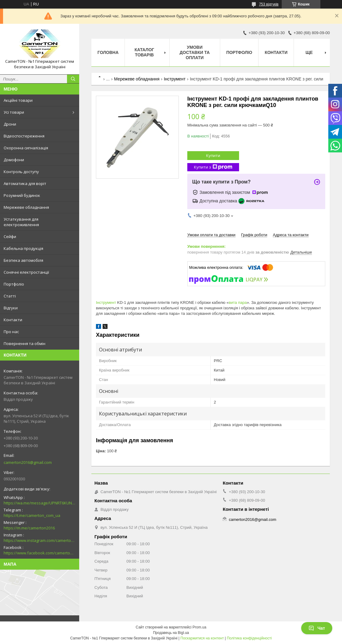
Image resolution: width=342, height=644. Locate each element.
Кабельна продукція (23, 248)
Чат (317, 628)
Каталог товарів (145, 52)
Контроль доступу (21, 172)
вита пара (238, 302)
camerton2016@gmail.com (28, 462)
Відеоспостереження (24, 136)
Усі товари (14, 112)
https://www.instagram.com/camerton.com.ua (40, 540)
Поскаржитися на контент (202, 638)
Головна (108, 52)
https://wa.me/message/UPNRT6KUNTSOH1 (40, 503)
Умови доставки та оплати (195, 52)
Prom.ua (199, 627)
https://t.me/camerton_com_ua (32, 515)
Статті (10, 296)
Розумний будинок (22, 195)
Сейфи (10, 237)
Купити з (213, 167)
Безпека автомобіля (23, 260)
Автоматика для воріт (25, 183)
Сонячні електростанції (26, 272)
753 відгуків (269, 4)
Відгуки (11, 308)
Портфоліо (14, 284)
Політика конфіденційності (249, 638)
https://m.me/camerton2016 (29, 528)
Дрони (10, 124)
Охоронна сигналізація (26, 148)
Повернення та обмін (25, 343)
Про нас (11, 332)
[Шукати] (73, 79)
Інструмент (175, 79)
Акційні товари (18, 100)
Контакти (13, 320)
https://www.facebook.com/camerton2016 (40, 553)
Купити (213, 155)
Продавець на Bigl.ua (171, 633)
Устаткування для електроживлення (21, 222)
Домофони (14, 160)
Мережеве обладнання (26, 207)
